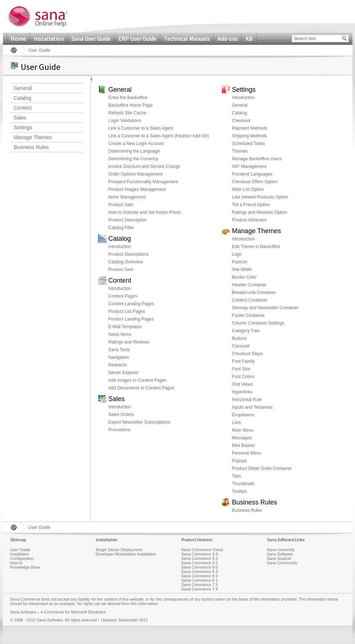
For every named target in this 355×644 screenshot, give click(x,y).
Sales (20, 118)
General (23, 88)
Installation (49, 39)
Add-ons (228, 39)
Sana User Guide (91, 39)
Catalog (23, 98)
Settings (23, 127)
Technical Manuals (187, 39)
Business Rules (31, 147)
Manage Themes (33, 137)
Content (23, 108)
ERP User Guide (137, 39)
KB (249, 39)
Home (18, 39)
